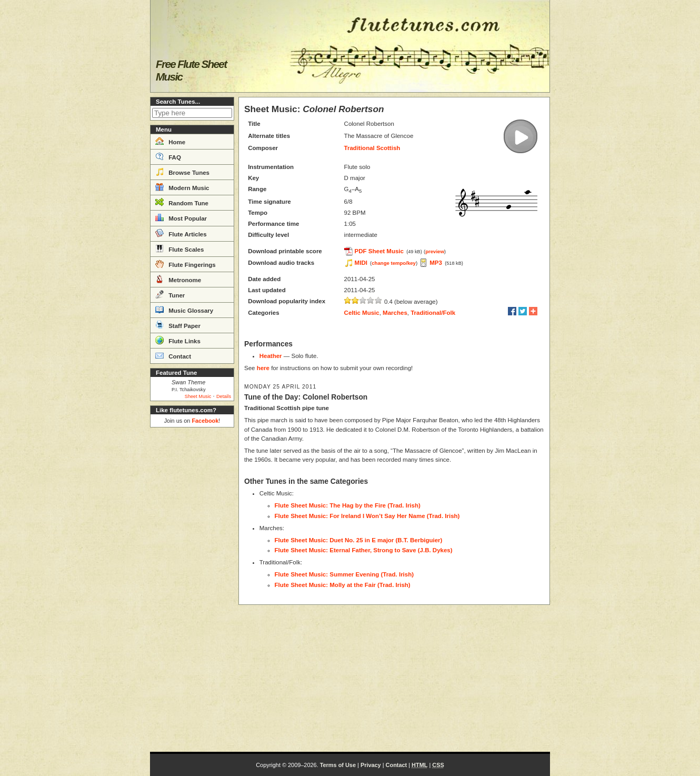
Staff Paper (178, 325)
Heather (271, 356)
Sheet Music (198, 396)
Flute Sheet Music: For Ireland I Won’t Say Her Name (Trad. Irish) (367, 516)
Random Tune (182, 202)
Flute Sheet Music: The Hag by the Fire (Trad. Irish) (348, 505)
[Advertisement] (192, 590)
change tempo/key (394, 263)
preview (435, 251)
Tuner (170, 294)
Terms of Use (338, 765)
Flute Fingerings (186, 264)
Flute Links (178, 340)
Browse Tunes (182, 172)
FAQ (168, 156)
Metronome (178, 279)
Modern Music (182, 187)
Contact (173, 355)
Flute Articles (181, 233)
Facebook (205, 421)
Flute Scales (179, 248)
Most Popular (181, 217)
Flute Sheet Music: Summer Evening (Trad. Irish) (344, 574)
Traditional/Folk (433, 313)
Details (224, 396)
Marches (395, 313)
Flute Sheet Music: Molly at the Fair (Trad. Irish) (343, 585)
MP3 (436, 263)
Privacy (371, 765)
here (263, 368)
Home (170, 141)
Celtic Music (362, 313)
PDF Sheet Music (379, 251)
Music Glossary (184, 310)
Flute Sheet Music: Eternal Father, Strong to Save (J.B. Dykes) (364, 550)
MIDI (361, 263)
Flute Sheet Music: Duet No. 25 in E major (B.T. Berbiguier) (359, 540)
